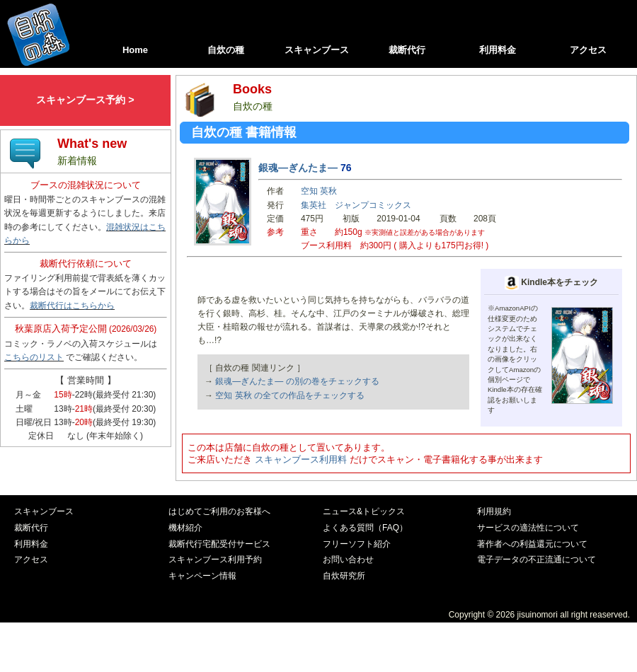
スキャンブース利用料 (301, 459)
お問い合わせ (348, 560)
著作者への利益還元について (532, 544)
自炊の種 (226, 50)
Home (135, 50)
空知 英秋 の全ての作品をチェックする (290, 395)
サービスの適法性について (528, 528)
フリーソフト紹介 (357, 544)
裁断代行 (407, 50)
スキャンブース (317, 50)
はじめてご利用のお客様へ (219, 511)
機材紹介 (185, 528)
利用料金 (498, 50)
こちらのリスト (34, 357)
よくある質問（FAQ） (365, 528)
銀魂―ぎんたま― (298, 168)
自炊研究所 (344, 576)
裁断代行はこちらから (72, 306)
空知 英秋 (319, 191)
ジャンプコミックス (373, 205)
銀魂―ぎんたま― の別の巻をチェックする (297, 381)
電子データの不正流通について (536, 560)
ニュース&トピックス (364, 511)
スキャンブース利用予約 (215, 560)
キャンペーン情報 (202, 576)
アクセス (588, 50)
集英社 (314, 205)
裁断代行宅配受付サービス (219, 544)
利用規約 (494, 511)
